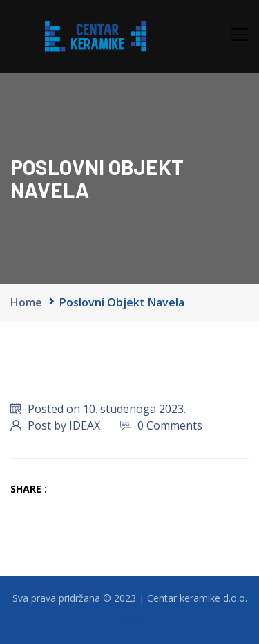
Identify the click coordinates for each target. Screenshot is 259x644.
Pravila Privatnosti (130, 622)
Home (26, 302)
